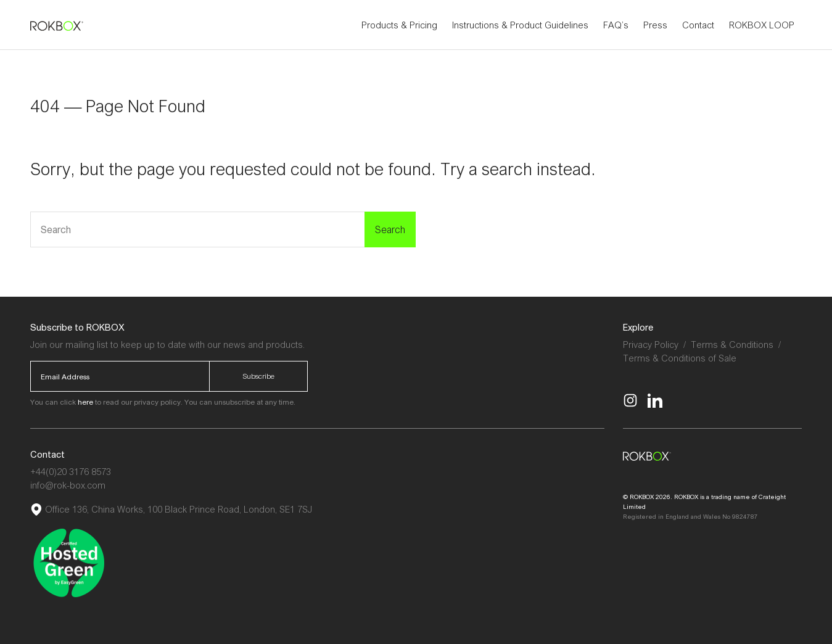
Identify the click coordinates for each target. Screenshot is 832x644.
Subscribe (258, 376)
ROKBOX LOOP (762, 25)
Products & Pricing (399, 25)
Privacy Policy (651, 344)
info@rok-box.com (68, 485)
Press (655, 25)
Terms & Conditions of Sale (680, 358)
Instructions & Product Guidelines (520, 25)
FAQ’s (616, 25)
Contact (698, 25)
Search (390, 229)
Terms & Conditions (732, 344)
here (85, 402)
